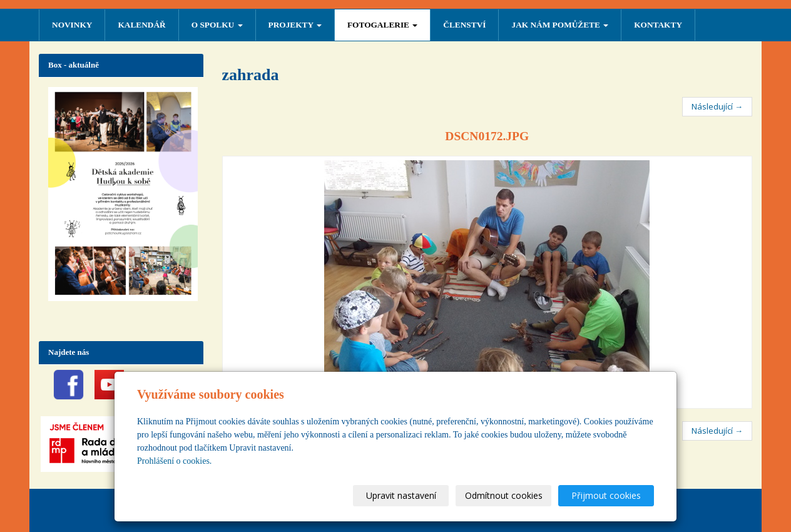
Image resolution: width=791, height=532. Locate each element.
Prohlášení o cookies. (174, 461)
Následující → (717, 106)
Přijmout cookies (606, 495)
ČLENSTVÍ (464, 25)
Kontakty (658, 25)
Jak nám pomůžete (560, 25)
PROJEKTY (295, 25)
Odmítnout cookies (504, 495)
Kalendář (141, 25)
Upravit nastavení (401, 495)
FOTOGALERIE (382, 25)
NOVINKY (72, 25)
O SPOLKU (217, 25)
